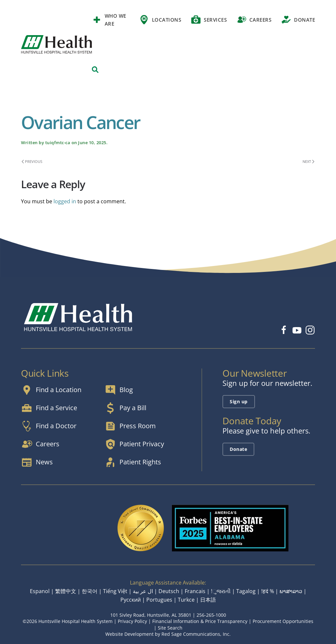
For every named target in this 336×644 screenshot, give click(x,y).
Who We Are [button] (109, 20)
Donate (298, 20)
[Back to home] (56, 44)
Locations (160, 20)
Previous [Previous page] (32, 161)
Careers (254, 20)
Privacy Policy (132, 621)
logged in (65, 201)
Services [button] (209, 20)
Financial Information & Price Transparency (200, 621)
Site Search (170, 628)
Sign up (239, 401)
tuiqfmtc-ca (58, 143)
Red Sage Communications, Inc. (196, 634)
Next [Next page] (308, 161)
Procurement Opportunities (283, 621)
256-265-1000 (211, 615)
